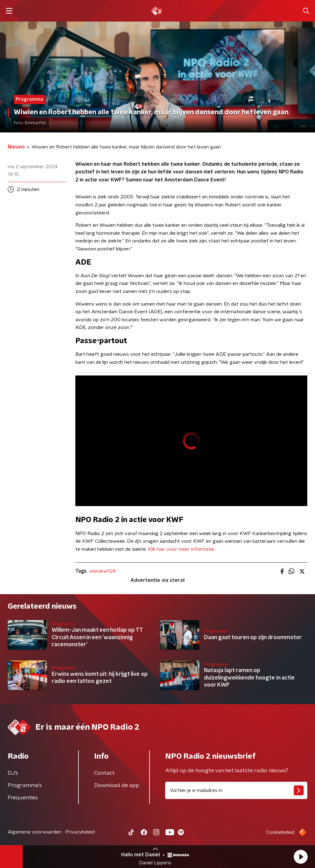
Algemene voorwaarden (35, 832)
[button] (301, 857)
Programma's (25, 785)
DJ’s (13, 773)
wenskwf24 (103, 571)
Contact (104, 773)
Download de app (117, 785)
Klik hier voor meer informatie (181, 549)
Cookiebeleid (280, 832)
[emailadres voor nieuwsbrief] (236, 790)
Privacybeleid (80, 832)
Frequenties (23, 798)
